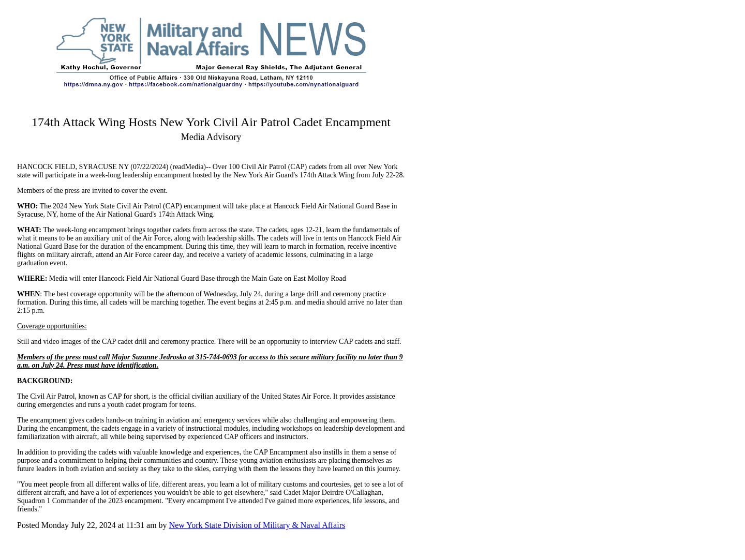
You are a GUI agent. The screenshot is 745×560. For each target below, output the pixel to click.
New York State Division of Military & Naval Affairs (257, 525)
